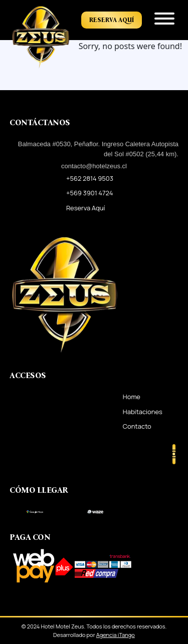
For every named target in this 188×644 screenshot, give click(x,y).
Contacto (137, 426)
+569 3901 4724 (89, 193)
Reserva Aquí (112, 20)
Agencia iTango (116, 635)
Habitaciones (143, 412)
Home (132, 397)
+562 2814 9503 (90, 178)
